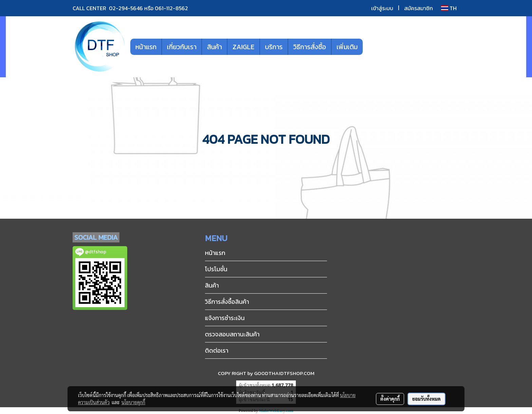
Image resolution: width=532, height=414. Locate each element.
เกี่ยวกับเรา (182, 47)
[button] (373, 47)
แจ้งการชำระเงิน (225, 318)
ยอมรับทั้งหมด (426, 399)
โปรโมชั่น (216, 269)
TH (449, 8)
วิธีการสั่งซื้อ (310, 47)
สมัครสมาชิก (419, 8)
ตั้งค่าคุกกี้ (390, 399)
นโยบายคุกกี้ (133, 402)
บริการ (274, 47)
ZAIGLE (243, 47)
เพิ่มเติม (347, 47)
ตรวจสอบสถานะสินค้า (232, 334)
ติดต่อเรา (217, 350)
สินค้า (214, 47)
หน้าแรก (146, 47)
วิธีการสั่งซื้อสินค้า (227, 302)
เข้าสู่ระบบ (382, 8)
